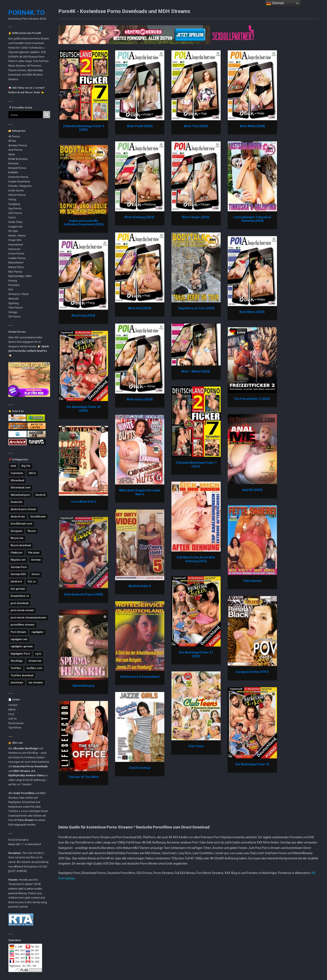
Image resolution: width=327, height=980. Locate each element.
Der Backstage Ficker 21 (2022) (196, 654)
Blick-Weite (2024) (252, 126)
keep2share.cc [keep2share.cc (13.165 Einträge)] (20, 596)
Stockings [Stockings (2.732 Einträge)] (17, 661)
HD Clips (13, 231)
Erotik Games (16, 191)
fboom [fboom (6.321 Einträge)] (32, 531)
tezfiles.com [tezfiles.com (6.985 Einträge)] (34, 668)
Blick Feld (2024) (140, 308)
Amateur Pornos (18, 145)
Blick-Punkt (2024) (140, 126)
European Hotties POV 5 (252, 672)
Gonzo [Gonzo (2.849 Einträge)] (36, 574)
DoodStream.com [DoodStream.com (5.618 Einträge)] (21, 524)
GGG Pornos (15, 213)
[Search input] (23, 115)
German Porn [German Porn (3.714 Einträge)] (19, 567)
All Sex (12, 141)
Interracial (14, 249)
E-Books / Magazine (20, 186)
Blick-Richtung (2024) (140, 217)
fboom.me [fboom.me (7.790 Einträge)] (17, 538)
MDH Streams (22, 771)
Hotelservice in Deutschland (140, 677)
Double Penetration (19, 182)
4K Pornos (14, 137)
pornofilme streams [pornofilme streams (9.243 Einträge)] (23, 625)
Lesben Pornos (17, 258)
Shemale (13, 299)
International (16, 245)
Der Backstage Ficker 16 (252, 764)
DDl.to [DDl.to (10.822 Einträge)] (32, 473)
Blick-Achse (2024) (140, 399)
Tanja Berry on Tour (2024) (196, 308)
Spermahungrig (83, 685)
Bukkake (13, 172)
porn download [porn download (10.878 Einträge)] (19, 603)
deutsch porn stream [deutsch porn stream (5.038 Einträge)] (23, 509)
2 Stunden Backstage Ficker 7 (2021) (196, 464)
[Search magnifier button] (47, 115)
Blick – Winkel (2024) (196, 371)
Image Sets (15, 240)
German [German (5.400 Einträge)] (36, 560)
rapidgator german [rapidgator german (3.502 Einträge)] (22, 646)
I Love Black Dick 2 (84, 502)
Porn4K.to (26, 13)
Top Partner (15, 728)
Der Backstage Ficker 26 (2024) (83, 409)
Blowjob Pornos (17, 168)
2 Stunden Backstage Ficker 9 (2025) (83, 128)
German (275, 3)
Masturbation (16, 263)
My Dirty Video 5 (140, 586)
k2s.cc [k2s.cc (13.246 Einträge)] (32, 582)
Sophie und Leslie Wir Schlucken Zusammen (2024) (84, 223)
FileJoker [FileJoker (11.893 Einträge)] (34, 553)
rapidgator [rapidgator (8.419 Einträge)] (38, 632)
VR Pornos (14, 317)
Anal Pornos (15, 150)
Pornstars (14, 285)
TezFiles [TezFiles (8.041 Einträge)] (16, 668)
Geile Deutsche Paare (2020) (83, 594)
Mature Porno (16, 267)
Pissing (13, 281)
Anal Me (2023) (252, 490)
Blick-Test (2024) (196, 126)
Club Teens (196, 746)
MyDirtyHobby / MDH (20, 276)
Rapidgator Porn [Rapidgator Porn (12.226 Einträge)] (20, 654)
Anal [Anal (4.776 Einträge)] (13, 466)
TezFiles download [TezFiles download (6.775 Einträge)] (22, 675)
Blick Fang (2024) (83, 315)
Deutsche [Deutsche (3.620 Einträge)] (16, 502)
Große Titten (15, 222)
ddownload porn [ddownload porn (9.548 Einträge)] (20, 495)
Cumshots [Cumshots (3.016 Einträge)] (17, 473)
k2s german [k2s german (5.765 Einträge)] (18, 589)
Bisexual (13, 163)
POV (11, 290)
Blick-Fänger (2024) (196, 217)
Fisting (12, 200)
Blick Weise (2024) (252, 312)
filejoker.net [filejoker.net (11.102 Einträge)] (18, 560)
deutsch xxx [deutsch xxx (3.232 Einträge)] (18, 517)
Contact (13, 705)
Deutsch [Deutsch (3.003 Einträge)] (40, 495)
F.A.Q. (12, 714)
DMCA (12, 710)
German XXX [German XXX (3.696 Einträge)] (18, 574)
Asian (12, 154)
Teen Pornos (16, 308)
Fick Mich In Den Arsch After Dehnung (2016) (196, 559)
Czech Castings (140, 768)
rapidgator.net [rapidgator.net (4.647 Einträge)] (19, 639)
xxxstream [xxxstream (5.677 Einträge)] (17, 683)
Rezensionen (16, 723)
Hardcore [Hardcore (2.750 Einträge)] (16, 582)
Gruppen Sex (15, 227)
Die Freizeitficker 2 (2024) (252, 399)
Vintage (13, 312)
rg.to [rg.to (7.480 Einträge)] (38, 654)
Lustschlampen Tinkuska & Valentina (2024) (252, 219)
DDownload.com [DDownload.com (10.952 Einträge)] (20, 488)
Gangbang (14, 204)
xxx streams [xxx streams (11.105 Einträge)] (36, 683)
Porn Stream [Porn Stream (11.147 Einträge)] (18, 632)
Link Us (13, 719)
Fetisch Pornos (17, 195)
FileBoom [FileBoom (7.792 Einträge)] (16, 553)
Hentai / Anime (17, 236)
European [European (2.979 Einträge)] (16, 531)
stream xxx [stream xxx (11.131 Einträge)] (35, 661)
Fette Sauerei (252, 581)
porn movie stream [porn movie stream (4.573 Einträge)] (22, 610)
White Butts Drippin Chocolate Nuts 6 (140, 492)
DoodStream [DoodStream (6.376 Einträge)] (38, 517)
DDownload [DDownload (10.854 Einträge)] (17, 481)
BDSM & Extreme (18, 159)
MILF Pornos (15, 272)
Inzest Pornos (16, 254)
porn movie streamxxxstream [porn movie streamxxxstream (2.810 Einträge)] (28, 618)
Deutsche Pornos (18, 177)
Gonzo (12, 217)
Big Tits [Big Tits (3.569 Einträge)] (26, 466)
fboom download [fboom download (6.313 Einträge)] (21, 545)
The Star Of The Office (83, 777)
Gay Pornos (15, 209)
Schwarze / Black (18, 294)
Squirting (13, 303)
